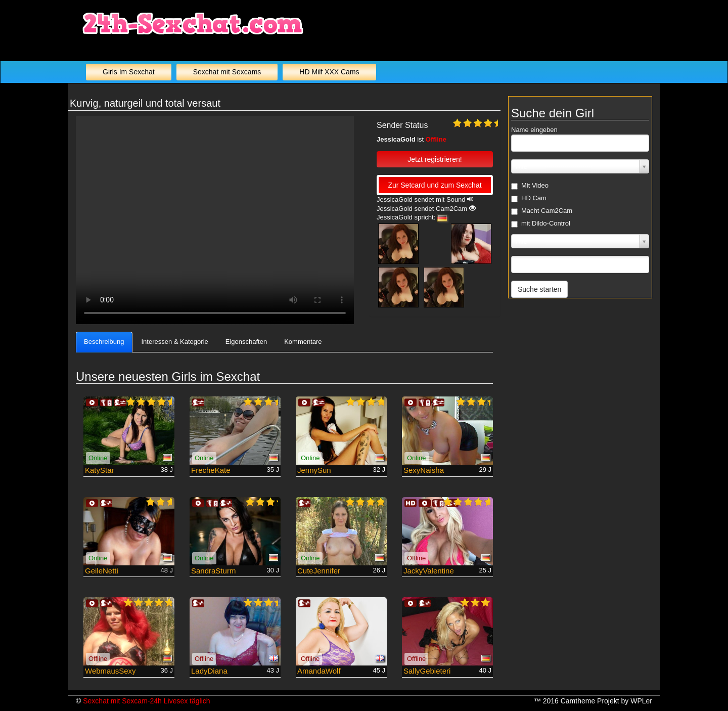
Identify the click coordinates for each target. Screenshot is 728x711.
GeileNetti (102, 571)
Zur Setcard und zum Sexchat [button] (435, 185)
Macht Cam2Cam (542, 211)
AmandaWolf (319, 671)
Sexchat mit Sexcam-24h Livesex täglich (146, 701)
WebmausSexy (110, 671)
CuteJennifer (319, 571)
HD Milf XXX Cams (329, 72)
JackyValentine (429, 571)
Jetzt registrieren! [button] (435, 159)
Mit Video (530, 186)
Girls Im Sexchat (129, 72)
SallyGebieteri (427, 671)
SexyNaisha (424, 470)
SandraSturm (213, 571)
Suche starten (539, 289)
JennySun (314, 470)
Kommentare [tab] (303, 342)
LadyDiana (209, 671)
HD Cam (529, 198)
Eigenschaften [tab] (246, 342)
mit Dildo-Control (541, 224)
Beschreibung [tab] (104, 342)
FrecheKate (211, 470)
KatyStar (100, 470)
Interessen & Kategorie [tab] (175, 342)
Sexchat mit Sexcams (227, 72)
